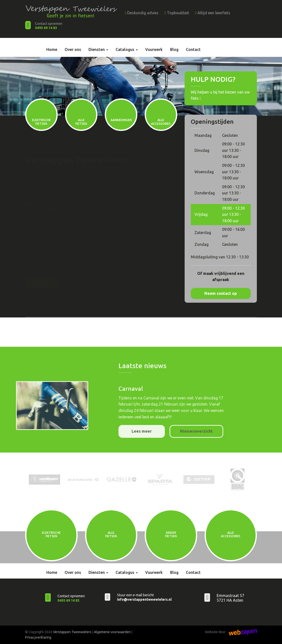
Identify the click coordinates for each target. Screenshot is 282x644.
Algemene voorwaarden (112, 632)
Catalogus (127, 49)
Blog (174, 49)
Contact (193, 49)
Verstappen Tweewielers (72, 632)
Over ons (73, 49)
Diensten (98, 49)
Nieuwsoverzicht (249, 431)
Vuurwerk (154, 49)
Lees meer (41, 282)
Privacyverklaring (38, 637)
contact (63, 268)
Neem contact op (221, 293)
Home (52, 49)
